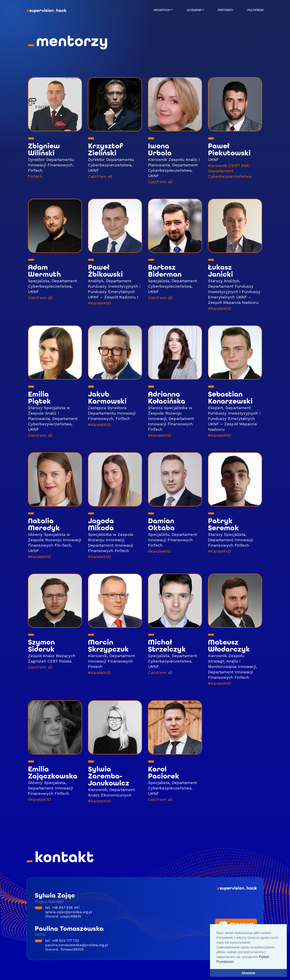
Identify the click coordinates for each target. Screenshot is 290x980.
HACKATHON (162, 10)
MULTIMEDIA (255, 10)
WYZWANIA (194, 10)
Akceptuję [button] (248, 973)
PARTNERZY (225, 10)
